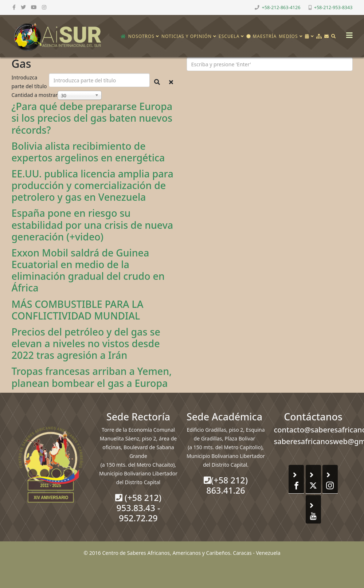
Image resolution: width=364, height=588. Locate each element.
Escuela (229, 36)
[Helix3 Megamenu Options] (348, 33)
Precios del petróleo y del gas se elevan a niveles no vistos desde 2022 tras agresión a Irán (86, 343)
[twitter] (23, 7)
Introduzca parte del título (30, 82)
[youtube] (34, 7)
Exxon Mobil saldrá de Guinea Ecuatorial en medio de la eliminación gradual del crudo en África (88, 270)
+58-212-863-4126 (281, 7)
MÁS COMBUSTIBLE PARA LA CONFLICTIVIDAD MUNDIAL (78, 310)
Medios (288, 36)
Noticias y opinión (187, 36)
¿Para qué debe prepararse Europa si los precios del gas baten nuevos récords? (92, 118)
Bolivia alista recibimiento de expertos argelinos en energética (88, 152)
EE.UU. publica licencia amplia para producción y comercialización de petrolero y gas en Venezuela (93, 185)
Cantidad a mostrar (35, 95)
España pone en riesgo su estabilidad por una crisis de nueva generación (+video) (93, 225)
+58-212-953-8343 (333, 7)
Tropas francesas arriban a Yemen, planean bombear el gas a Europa (92, 377)
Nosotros (141, 36)
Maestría (261, 36)
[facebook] (14, 7)
